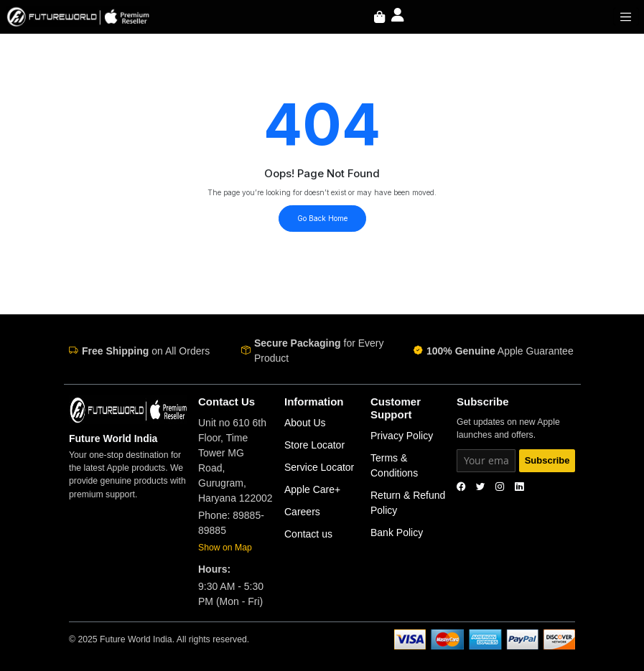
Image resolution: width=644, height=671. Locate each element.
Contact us (308, 534)
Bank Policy (397, 532)
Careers (302, 512)
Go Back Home (322, 218)
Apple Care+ (312, 489)
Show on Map (225, 548)
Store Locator (314, 445)
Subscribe (547, 460)
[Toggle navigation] (626, 17)
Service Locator (319, 467)
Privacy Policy (402, 436)
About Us (305, 423)
